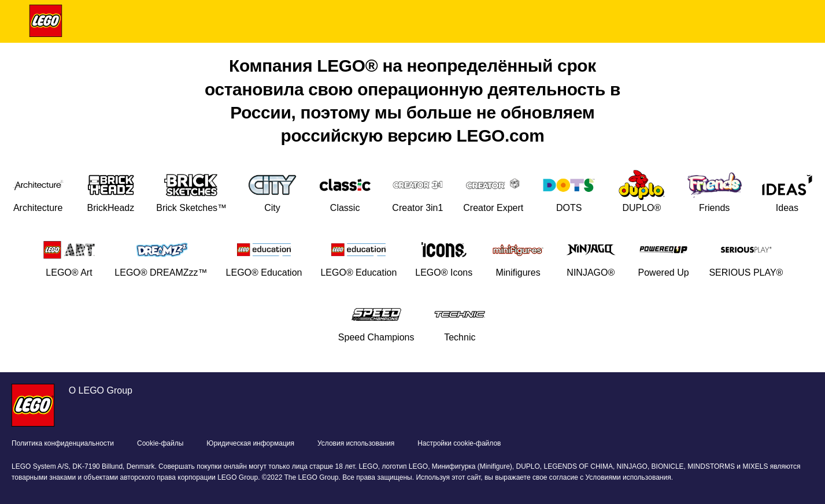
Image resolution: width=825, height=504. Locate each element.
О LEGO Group (101, 390)
